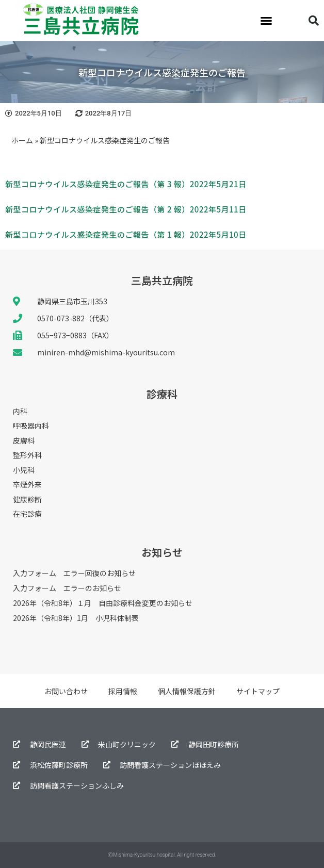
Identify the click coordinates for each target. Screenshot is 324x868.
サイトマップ (258, 691)
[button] (266, 21)
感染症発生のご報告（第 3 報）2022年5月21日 (162, 184)
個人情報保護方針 (187, 691)
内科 (20, 412)
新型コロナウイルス (41, 184)
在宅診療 (27, 514)
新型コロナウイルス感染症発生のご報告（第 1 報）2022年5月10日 (126, 234)
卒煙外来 (27, 485)
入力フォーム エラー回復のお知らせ (74, 573)
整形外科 (27, 455)
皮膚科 (24, 441)
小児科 (24, 470)
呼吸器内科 (31, 426)
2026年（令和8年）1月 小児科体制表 (76, 618)
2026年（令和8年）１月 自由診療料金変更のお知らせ (103, 603)
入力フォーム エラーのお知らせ (67, 588)
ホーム (22, 140)
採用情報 (123, 691)
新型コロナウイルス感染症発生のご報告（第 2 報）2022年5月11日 (126, 209)
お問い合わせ (66, 691)
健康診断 (27, 500)
